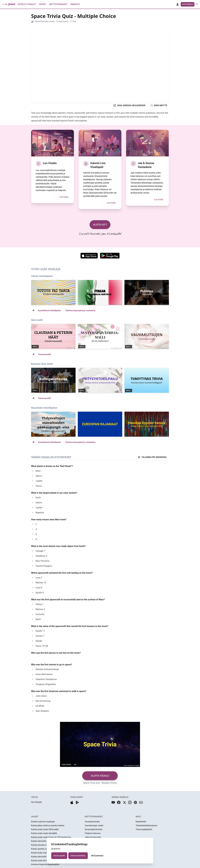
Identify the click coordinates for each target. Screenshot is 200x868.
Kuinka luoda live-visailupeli (43, 822)
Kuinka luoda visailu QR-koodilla (45, 829)
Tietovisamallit (44, 354)
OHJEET (35, 817)
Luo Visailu (188, 4)
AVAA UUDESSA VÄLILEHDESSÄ (129, 105)
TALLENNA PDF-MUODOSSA (152, 457)
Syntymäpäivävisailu (93, 829)
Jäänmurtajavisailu (93, 837)
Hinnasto (75, 4)
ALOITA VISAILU (100, 776)
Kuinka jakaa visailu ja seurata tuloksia (48, 825)
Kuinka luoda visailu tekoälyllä (44, 833)
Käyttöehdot (141, 822)
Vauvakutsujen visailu (94, 825)
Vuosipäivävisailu (92, 822)
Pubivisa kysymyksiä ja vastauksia (80, 310)
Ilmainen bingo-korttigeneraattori (45, 864)
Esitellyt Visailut (27, 4)
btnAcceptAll (59, 856)
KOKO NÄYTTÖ (159, 105)
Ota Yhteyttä (36, 802)
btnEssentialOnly (78, 856)
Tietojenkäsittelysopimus (147, 825)
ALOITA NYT (100, 225)
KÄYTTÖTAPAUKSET (94, 817)
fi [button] (197, 4)
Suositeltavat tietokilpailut (49, 310)
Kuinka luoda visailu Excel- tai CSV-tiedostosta (51, 837)
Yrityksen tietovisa (93, 833)
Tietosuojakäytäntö (144, 829)
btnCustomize (97, 856)
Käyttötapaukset (58, 4)
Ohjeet (43, 4)
